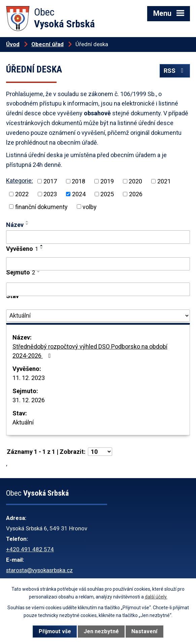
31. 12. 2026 (29, 400)
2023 (50, 194)
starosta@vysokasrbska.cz (39, 570)
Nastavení (144, 631)
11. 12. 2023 (29, 378)
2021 (164, 181)
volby (90, 207)
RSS (175, 71)
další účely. (156, 597)
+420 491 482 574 (30, 549)
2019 (107, 181)
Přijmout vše (55, 631)
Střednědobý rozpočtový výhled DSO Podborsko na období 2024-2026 (90, 351)
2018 (78, 181)
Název (15, 225)
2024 (79, 194)
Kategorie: (20, 181)
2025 (107, 194)
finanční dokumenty (41, 207)
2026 (136, 194)
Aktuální (23, 422)
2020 (135, 181)
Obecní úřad (47, 44)
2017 (50, 181)
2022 (22, 194)
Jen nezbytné (101, 631)
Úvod (13, 44)
